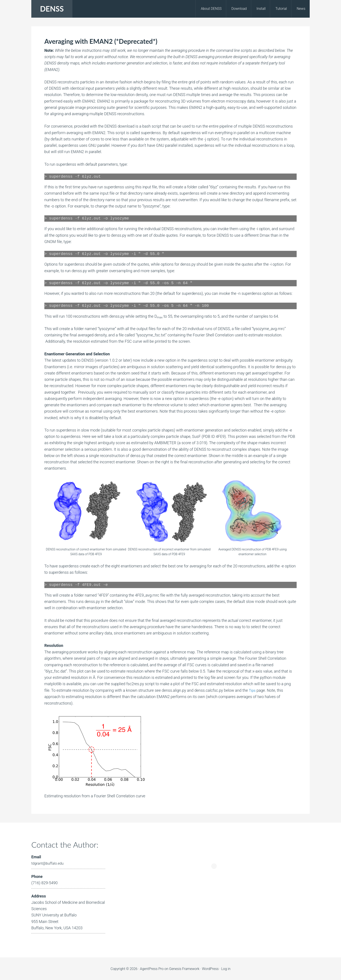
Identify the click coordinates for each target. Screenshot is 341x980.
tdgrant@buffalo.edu (49, 863)
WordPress (210, 968)
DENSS (52, 9)
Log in (226, 968)
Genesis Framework (184, 968)
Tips (252, 690)
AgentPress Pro (152, 968)
